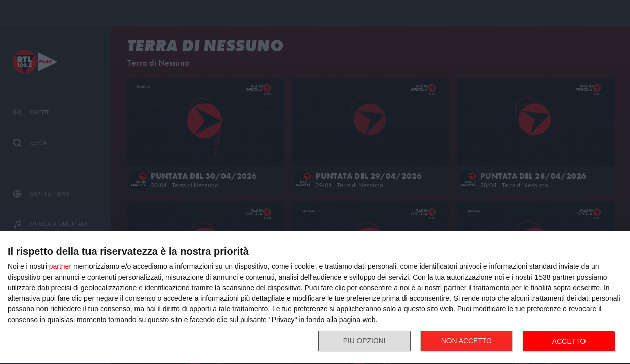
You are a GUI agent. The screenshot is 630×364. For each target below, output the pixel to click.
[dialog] (315, 298)
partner (60, 266)
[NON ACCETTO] (612, 249)
